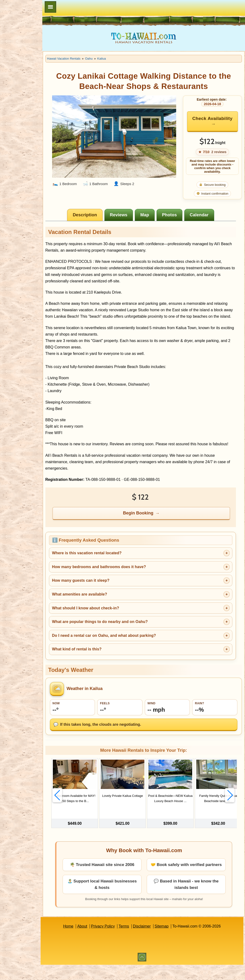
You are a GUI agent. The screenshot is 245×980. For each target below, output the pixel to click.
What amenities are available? (102, 607)
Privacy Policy (114, 941)
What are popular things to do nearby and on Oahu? (122, 635)
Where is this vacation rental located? (109, 566)
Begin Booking (150, 526)
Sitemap (173, 941)
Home (79, 941)
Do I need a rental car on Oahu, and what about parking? (126, 648)
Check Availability (212, 121)
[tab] (96, 215)
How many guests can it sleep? (103, 594)
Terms (135, 941)
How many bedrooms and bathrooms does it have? (121, 580)
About (93, 941)
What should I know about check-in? (108, 621)
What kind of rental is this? (99, 662)
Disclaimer (153, 941)
